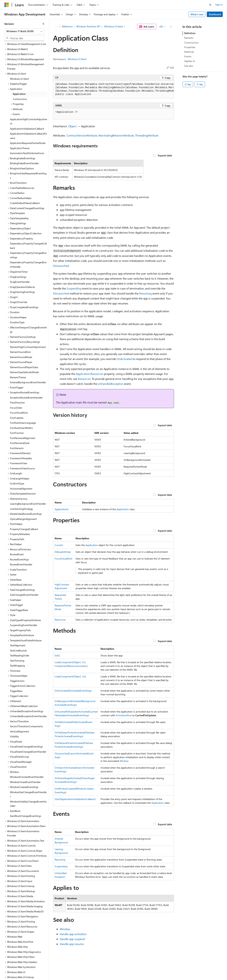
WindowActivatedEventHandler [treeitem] (27, 756)
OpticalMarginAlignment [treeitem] (23, 498)
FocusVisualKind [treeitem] (19, 392)
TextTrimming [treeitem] (17, 640)
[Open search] (210, 5)
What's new (197, 14)
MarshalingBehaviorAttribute (116, 135)
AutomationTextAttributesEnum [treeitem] (27, 132)
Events (188, 56)
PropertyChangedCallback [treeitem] (24, 508)
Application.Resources (90, 374)
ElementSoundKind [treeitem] (20, 331)
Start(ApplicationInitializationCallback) (75, 799)
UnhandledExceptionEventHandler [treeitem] (28, 695)
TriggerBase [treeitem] (16, 670)
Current (59, 545)
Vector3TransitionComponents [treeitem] (26, 705)
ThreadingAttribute (147, 135)
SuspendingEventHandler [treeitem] (24, 604)
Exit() (57, 655)
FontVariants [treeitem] (17, 427)
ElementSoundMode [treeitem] (21, 336)
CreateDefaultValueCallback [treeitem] (25, 182)
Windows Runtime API (88, 26)
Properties (190, 47)
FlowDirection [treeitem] (17, 382)
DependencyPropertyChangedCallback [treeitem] (28, 225)
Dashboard (215, 14)
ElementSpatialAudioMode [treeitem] (24, 351)
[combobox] (24, 31)
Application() (61, 509)
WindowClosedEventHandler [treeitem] (25, 761)
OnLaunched (61, 266)
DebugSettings (63, 552)
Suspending (74, 288)
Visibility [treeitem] (14, 716)
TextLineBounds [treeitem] (18, 630)
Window (124, 761)
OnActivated (124, 359)
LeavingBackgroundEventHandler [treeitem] (28, 483)
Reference (67, 26)
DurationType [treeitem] (17, 301)
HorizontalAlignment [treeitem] (21, 468)
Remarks (189, 38)
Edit (170, 68)
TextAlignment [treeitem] (18, 625)
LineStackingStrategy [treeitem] (21, 488)
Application (123, 509)
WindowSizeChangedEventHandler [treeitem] (28, 774)
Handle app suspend (72, 939)
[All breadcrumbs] (56, 27)
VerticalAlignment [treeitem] (20, 711)
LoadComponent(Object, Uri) (70, 676)
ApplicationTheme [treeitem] (20, 127)
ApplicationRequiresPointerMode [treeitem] (28, 122)
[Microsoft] (7, 5)
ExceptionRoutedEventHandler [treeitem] (26, 377)
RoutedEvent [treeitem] (17, 533)
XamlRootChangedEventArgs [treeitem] (26, 795)
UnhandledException (111, 384)
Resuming (145, 293)
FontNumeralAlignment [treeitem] (23, 417)
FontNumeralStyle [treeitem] (20, 422)
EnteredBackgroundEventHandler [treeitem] (28, 361)
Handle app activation (73, 934)
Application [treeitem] (19, 73)
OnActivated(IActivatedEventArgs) (73, 691)
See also (189, 66)
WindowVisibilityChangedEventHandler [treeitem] (28, 783)
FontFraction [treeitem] (17, 412)
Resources (84, 379)
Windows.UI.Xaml (113, 26)
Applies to (190, 61)
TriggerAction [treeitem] (17, 660)
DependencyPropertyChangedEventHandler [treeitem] (28, 244)
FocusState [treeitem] (16, 387)
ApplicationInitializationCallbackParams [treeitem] (28, 115)
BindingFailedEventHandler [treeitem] (24, 142)
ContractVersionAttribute (82, 135)
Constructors (191, 43)
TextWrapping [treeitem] (17, 645)
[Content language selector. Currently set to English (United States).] (20, 975)
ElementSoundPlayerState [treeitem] (24, 346)
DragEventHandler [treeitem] (20, 261)
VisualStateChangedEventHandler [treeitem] (28, 731)
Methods (189, 52)
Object (72, 126)
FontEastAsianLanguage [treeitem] (23, 402)
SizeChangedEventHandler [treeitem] (24, 574)
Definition (190, 33)
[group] (113, 89)
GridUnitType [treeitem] (17, 463)
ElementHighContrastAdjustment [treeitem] (28, 326)
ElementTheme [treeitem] (18, 357)
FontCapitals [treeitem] (17, 397)
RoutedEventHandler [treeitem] (21, 544)
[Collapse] (43, 24)
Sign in (219, 5)
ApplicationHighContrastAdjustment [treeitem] (28, 101)
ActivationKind (124, 715)
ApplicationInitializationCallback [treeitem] (27, 108)
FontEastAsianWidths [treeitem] (21, 407)
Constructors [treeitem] (20, 78)
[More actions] (171, 27)
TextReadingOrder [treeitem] (20, 635)
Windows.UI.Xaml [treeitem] (19, 58)
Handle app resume (72, 944)
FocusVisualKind (63, 559)
